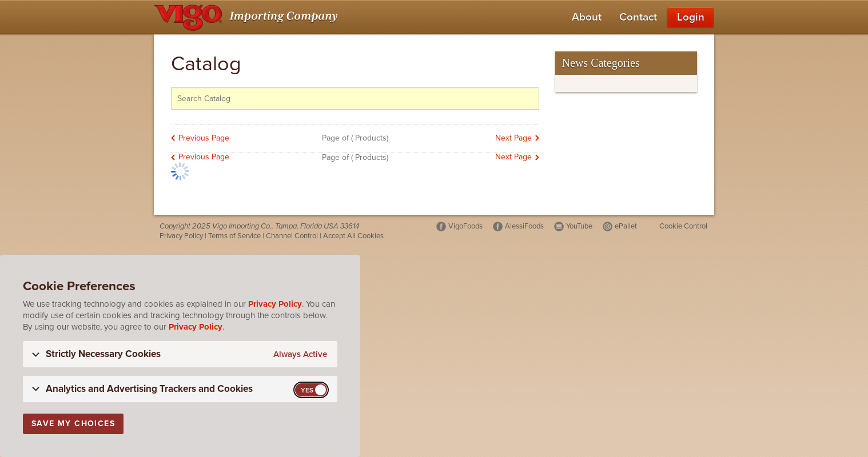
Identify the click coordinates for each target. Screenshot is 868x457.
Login (691, 17)
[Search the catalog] (355, 99)
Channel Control (292, 236)
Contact (638, 17)
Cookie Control (683, 226)
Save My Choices (73, 424)
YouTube (579, 226)
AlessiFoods (524, 226)
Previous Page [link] (204, 138)
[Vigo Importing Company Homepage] (248, 17)
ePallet (626, 226)
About (587, 17)
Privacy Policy (181, 236)
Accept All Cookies (353, 236)
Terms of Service (234, 236)
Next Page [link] (513, 138)
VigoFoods (465, 226)
